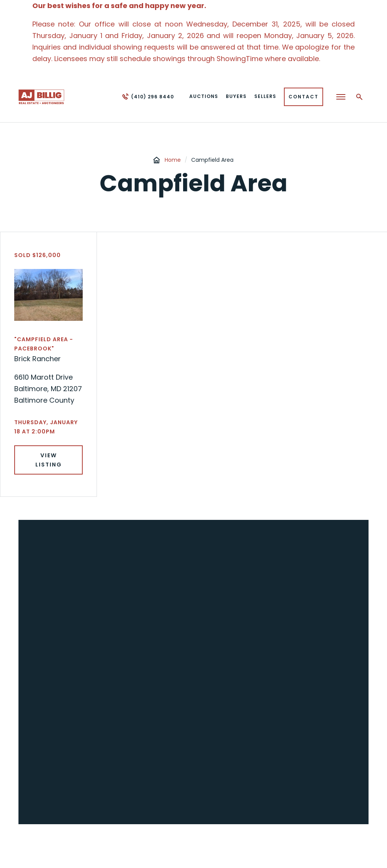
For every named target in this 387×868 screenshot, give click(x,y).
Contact (304, 97)
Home (173, 160)
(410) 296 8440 (153, 97)
